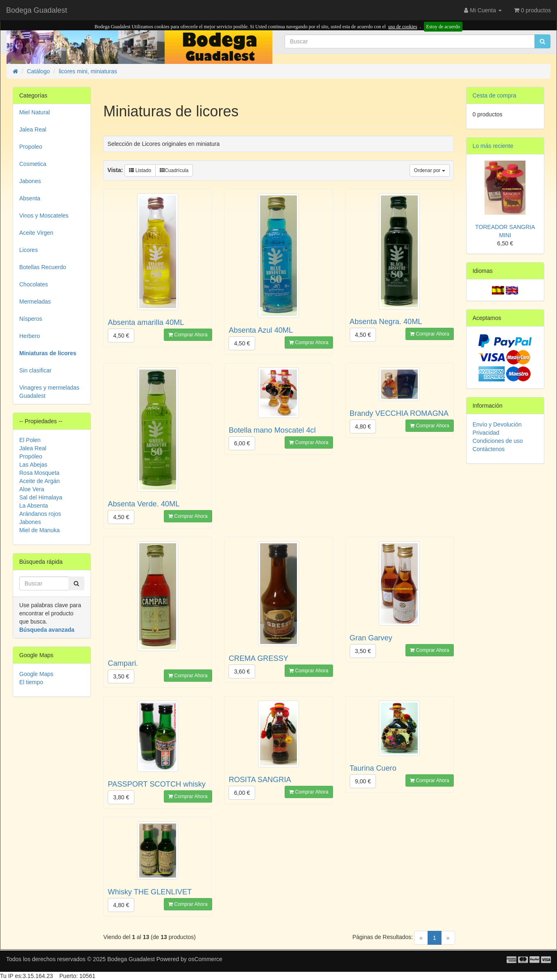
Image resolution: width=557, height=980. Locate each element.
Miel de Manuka (40, 530)
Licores (28, 250)
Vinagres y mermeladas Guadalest (49, 392)
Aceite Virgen (36, 233)
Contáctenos (489, 449)
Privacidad (486, 433)
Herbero (30, 336)
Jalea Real (33, 129)
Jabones (30, 181)
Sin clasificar (35, 370)
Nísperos (31, 319)
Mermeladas (35, 302)
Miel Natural (35, 112)
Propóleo (31, 456)
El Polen (30, 440)
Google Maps (36, 674)
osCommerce (205, 959)
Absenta (30, 198)
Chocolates (34, 284)
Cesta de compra (495, 95)
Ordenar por (430, 170)
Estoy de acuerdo (443, 27)
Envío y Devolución (497, 424)
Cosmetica (33, 164)
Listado (140, 170)
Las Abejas (33, 465)
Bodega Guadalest (37, 10)
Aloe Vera (32, 489)
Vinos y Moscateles (44, 216)
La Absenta (34, 506)
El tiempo (31, 682)
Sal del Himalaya (41, 497)
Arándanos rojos (40, 514)
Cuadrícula (174, 170)
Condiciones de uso (498, 441)
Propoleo (31, 147)
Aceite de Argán (40, 481)
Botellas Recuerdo (43, 267)
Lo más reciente (493, 146)
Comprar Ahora (188, 335)
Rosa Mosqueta (39, 473)
